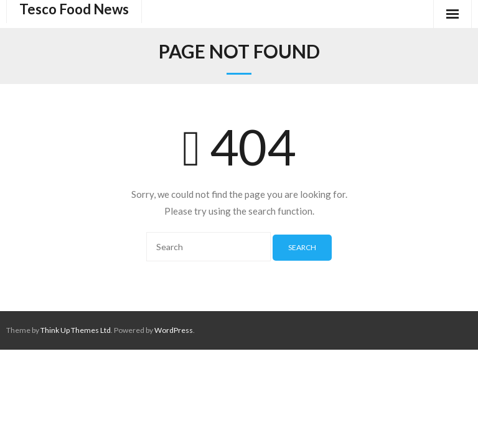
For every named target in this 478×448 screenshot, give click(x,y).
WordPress (174, 330)
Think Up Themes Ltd (76, 330)
